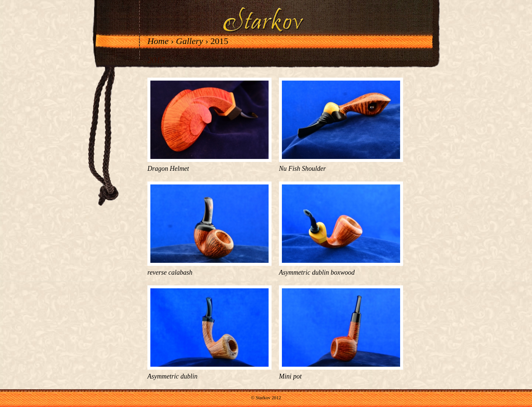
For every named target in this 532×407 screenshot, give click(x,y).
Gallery (189, 41)
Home (158, 41)
